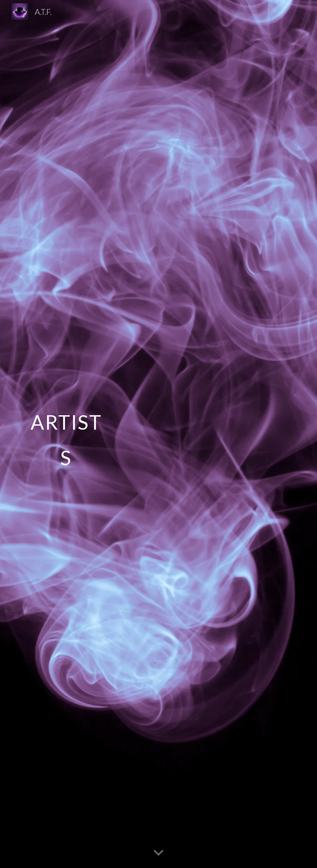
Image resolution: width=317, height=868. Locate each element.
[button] (158, 853)
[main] (66, 434)
